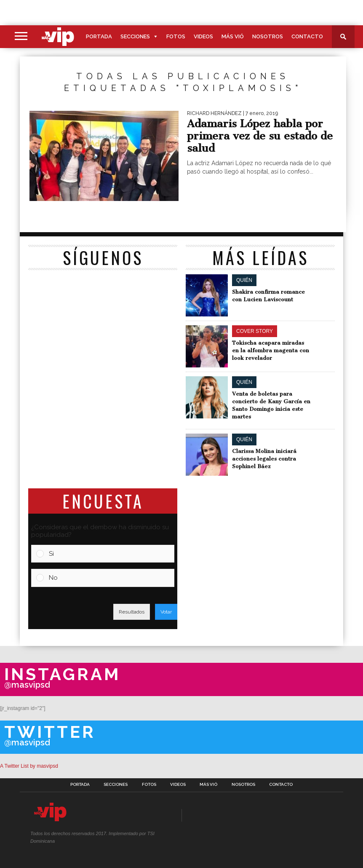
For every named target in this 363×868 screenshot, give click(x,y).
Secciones (135, 36)
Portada (99, 36)
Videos (203, 36)
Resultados (132, 612)
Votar (166, 612)
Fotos (176, 36)
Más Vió (233, 36)
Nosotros (268, 36)
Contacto (307, 36)
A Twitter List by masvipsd (29, 766)
